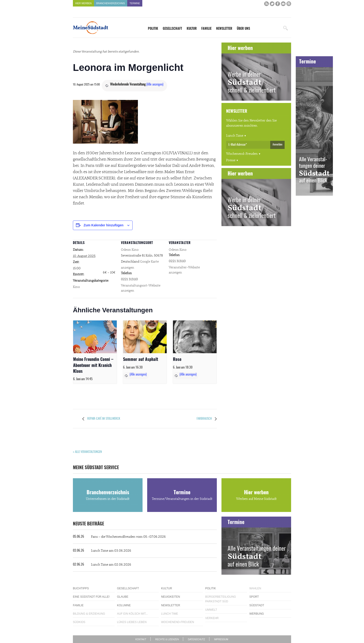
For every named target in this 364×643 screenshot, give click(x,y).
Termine (135, 3)
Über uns (243, 29)
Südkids (79, 622)
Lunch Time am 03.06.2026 (102, 551)
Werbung (257, 614)
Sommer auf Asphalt (141, 360)
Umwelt (211, 610)
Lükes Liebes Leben (132, 622)
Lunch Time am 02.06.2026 (102, 565)
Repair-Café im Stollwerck (103, 419)
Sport (254, 597)
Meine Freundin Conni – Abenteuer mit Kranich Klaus (93, 366)
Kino (76, 287)
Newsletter (224, 29)
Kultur (192, 29)
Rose (177, 360)
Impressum (221, 639)
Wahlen (255, 588)
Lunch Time (235, 136)
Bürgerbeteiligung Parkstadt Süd (221, 599)
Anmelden (277, 145)
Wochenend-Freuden (242, 154)
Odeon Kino (130, 250)
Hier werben (83, 3)
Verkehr (212, 618)
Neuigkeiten (171, 597)
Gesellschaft (172, 29)
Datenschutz (196, 639)
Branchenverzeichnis (111, 3)
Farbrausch (205, 419)
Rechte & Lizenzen (167, 639)
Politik (153, 29)
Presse (231, 160)
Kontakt (141, 639)
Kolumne (124, 605)
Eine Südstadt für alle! (91, 597)
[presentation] (95, 337)
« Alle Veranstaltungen (87, 452)
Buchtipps (81, 588)
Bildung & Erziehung (89, 614)
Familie (206, 29)
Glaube (123, 597)
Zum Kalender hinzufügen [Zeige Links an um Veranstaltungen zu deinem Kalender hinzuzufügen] (104, 225)
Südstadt (257, 605)
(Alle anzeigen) (155, 85)
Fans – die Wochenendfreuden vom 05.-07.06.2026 (119, 537)
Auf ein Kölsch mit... (132, 614)
